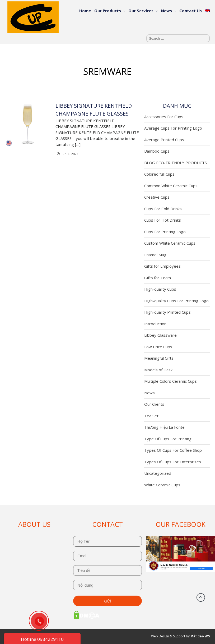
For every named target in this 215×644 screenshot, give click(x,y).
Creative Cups (157, 197)
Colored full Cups (159, 174)
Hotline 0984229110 (42, 639)
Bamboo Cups (157, 151)
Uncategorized (158, 473)
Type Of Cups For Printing (168, 439)
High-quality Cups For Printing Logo (176, 301)
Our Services (141, 11)
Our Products (108, 11)
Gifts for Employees (162, 266)
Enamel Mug (155, 255)
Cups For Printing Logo (165, 232)
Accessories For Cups (164, 117)
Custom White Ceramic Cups (170, 243)
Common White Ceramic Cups (171, 186)
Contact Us (191, 11)
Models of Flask (158, 370)
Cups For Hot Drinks (163, 220)
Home (85, 11)
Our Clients (154, 404)
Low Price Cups (158, 347)
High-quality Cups (160, 289)
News (166, 11)
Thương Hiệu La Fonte (164, 427)
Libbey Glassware (160, 335)
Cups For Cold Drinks (163, 209)
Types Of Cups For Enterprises (173, 462)
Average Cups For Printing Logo (173, 128)
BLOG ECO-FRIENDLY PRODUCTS (176, 163)
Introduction (155, 324)
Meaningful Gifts (159, 358)
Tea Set (151, 416)
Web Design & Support (168, 636)
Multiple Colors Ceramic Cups (170, 381)
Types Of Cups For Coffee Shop (173, 450)
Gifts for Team (158, 278)
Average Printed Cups (164, 140)
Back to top (201, 597)
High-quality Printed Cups (167, 312)
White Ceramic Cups (162, 485)
